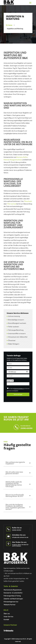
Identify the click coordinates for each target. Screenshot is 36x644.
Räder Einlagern (14, 344)
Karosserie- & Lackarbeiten (13, 593)
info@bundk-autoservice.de (20, 537)
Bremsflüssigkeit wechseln (17, 323)
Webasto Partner (10, 605)
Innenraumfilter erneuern (17, 333)
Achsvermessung (14, 316)
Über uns (7, 614)
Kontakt (6, 619)
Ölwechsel (12, 340)
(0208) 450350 (26, 428)
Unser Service (8, 616)
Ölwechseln (28, 201)
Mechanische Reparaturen (13, 590)
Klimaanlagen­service (11, 602)
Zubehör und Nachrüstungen (13, 599)
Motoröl (6, 160)
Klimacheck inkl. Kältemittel (18, 337)
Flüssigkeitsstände (16, 160)
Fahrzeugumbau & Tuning (12, 596)
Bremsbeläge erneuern (16, 320)
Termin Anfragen (18, 394)
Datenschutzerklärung (19, 389)
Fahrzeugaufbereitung (16, 330)
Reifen (25, 157)
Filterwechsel (12, 204)
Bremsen (19, 157)
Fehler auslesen (14, 327)
